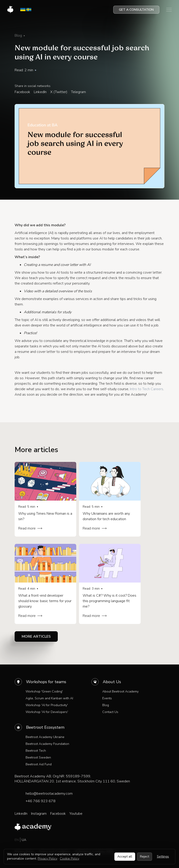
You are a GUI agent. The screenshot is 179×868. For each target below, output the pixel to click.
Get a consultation (136, 10)
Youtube (76, 814)
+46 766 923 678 (41, 801)
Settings (163, 857)
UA (24, 840)
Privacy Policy (47, 859)
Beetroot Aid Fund (39, 764)
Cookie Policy (70, 859)
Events (107, 698)
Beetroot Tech (36, 751)
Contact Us (110, 712)
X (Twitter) (59, 92)
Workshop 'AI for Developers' (47, 712)
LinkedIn (40, 92)
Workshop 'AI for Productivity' (47, 705)
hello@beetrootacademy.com (49, 794)
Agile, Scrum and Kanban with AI (49, 698)
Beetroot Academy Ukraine (45, 737)
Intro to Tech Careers (147, 389)
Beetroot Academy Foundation (47, 744)
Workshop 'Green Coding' (44, 691)
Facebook (22, 92)
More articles (36, 636)
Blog (106, 705)
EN (17, 840)
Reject (145, 857)
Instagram (39, 814)
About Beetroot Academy (120, 691)
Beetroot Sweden (38, 757)
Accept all (125, 857)
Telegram (78, 92)
